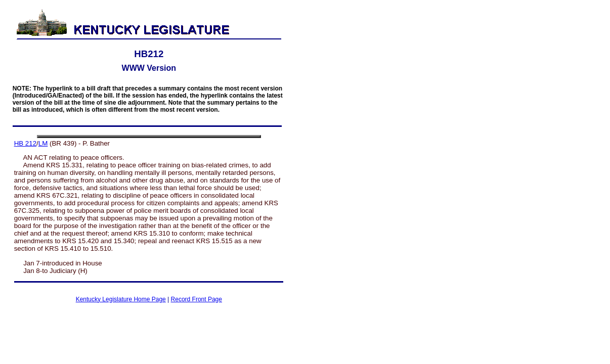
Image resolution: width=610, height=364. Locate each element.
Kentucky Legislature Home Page (121, 299)
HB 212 (25, 143)
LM (43, 143)
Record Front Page (197, 299)
